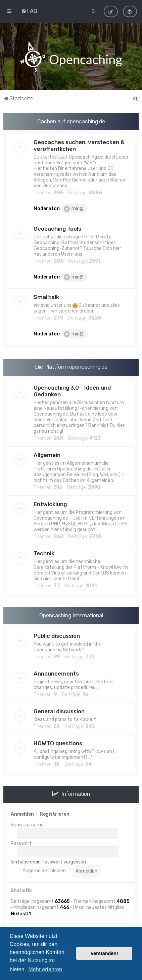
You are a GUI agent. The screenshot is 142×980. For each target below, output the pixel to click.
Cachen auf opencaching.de (71, 121)
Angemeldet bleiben (47, 871)
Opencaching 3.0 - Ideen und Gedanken (72, 391)
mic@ (74, 208)
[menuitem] (29, 11)
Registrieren (55, 814)
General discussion (59, 711)
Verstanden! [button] (104, 953)
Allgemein (47, 455)
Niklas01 (21, 913)
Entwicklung (50, 504)
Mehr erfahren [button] (45, 969)
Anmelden (22, 814)
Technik (44, 553)
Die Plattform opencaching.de (71, 366)
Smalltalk (46, 297)
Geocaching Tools (57, 228)
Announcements (56, 674)
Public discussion (57, 636)
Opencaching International (71, 615)
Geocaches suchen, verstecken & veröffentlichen (79, 145)
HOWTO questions (58, 743)
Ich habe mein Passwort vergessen (48, 862)
